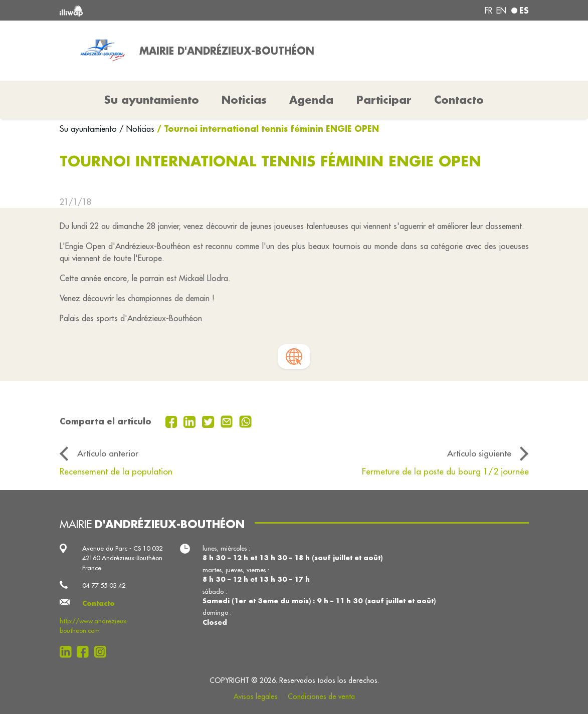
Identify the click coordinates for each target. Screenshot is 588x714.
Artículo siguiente (479, 453)
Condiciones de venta (321, 696)
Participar (384, 100)
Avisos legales (256, 696)
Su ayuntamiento (89, 129)
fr (488, 11)
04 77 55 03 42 (104, 585)
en (501, 11)
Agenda (311, 100)
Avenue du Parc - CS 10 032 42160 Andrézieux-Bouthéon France (122, 558)
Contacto (459, 100)
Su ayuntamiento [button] (152, 100)
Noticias (244, 100)
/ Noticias (137, 129)
